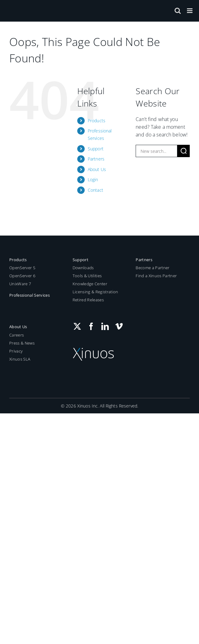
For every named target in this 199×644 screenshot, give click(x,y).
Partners (96, 159)
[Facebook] (91, 326)
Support (96, 149)
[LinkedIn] (105, 326)
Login (93, 180)
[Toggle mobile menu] (190, 11)
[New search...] (157, 151)
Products (97, 121)
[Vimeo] (119, 326)
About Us (97, 169)
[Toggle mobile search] (178, 11)
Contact (95, 190)
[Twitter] (77, 326)
